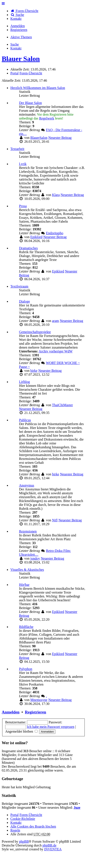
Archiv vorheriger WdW (56, 351)
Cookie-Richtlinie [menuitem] (23, 819)
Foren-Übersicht (31, 815)
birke (34, 371)
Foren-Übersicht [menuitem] (24, 11)
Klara (56, 195)
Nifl (55, 520)
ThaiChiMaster (62, 405)
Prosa (23, 206)
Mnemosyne (39, 700)
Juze (77, 808)
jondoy (35, 558)
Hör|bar (24, 585)
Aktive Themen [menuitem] (21, 37)
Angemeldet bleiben (21, 731)
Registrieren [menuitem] (19, 30)
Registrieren (35, 712)
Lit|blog (24, 382)
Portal (14, 73)
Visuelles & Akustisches (27, 570)
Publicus (25, 420)
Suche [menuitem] (17, 15)
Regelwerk (47, 118)
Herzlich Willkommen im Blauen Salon (38, 88)
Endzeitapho (55, 233)
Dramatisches (28, 248)
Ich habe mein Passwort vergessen (51, 727)
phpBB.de (49, 845)
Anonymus (27, 485)
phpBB (24, 841)
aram (55, 321)
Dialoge (25, 301)
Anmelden (11, 712)
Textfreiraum (19, 286)
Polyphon (26, 669)
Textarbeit (17, 149)
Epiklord (36, 237)
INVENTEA (53, 849)
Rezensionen (28, 531)
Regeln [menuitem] (15, 830)
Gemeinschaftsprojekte (35, 332)
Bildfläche (26, 627)
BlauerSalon (39, 138)
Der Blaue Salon (30, 103)
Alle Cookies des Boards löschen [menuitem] (33, 826)
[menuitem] (16, 19)
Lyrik (23, 164)
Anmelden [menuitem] (18, 26)
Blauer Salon (21, 59)
